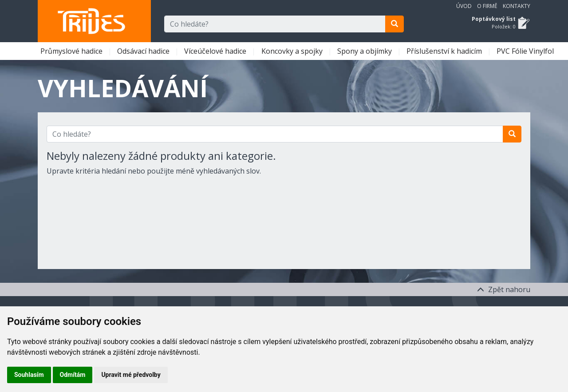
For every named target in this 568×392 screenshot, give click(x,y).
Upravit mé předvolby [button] (131, 375)
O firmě (487, 6)
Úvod (464, 6)
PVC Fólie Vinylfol (526, 51)
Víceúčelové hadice (216, 51)
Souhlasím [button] (29, 375)
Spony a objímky (365, 51)
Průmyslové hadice (72, 51)
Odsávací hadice (144, 51)
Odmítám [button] (73, 375)
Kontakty (517, 6)
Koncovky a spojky (293, 51)
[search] (394, 24)
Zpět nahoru (504, 289)
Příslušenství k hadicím (445, 51)
